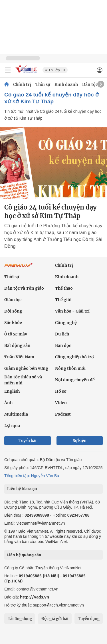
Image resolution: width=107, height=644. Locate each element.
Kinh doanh (66, 84)
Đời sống (13, 311)
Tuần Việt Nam (19, 357)
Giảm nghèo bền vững (26, 368)
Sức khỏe (13, 323)
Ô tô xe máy (16, 334)
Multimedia (16, 414)
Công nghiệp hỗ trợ (74, 357)
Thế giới (63, 300)
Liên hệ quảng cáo (24, 555)
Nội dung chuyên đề (75, 380)
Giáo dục (13, 300)
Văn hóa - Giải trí (72, 311)
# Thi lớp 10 (55, 70)
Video (61, 403)
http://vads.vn (35, 597)
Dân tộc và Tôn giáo (24, 288)
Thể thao (64, 288)
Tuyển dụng (89, 619)
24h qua (12, 426)
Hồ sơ (61, 391)
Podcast (63, 414)
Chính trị (22, 84)
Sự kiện (80, 441)
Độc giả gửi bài (55, 619)
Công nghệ (66, 323)
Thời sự (43, 84)
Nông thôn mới (70, 368)
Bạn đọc (63, 345)
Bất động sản (17, 345)
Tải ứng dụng (20, 619)
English (12, 391)
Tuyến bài (28, 441)
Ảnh (8, 403)
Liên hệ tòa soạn (22, 489)
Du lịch (62, 334)
